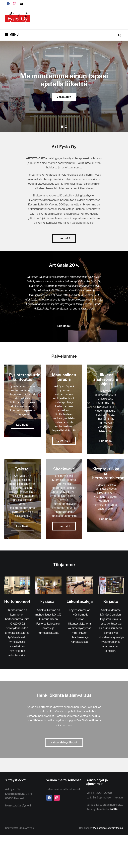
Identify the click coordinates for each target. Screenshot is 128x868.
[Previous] (8, 87)
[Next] (120, 87)
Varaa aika (64, 97)
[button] (12, 35)
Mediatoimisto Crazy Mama (108, 828)
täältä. (114, 809)
